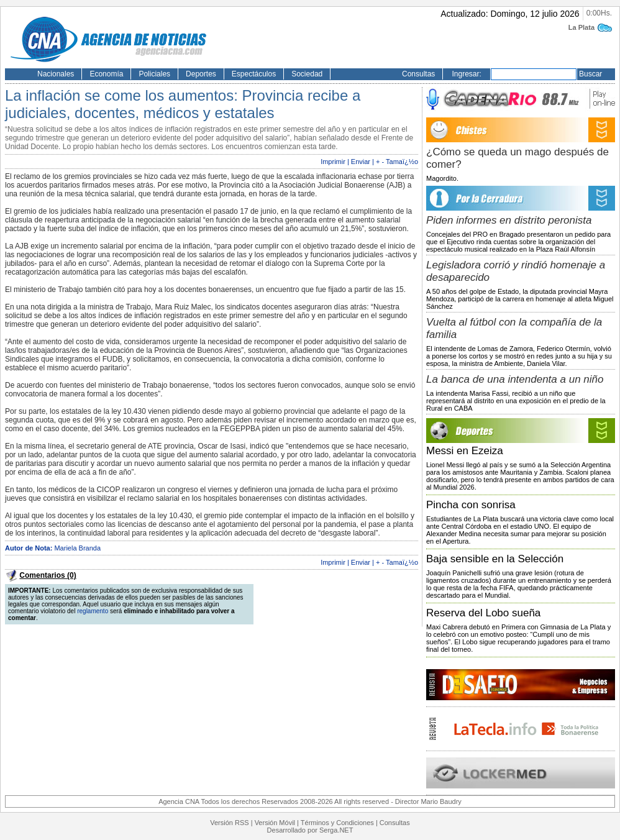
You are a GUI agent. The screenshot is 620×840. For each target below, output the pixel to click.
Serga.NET (336, 830)
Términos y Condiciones (337, 823)
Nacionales (56, 74)
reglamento (93, 611)
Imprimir (333, 162)
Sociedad (307, 74)
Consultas (418, 74)
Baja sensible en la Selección (495, 559)
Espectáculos (254, 74)
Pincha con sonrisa (471, 505)
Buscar (590, 74)
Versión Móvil (275, 823)
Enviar (361, 162)
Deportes (201, 74)
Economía (106, 74)
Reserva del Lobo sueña (483, 613)
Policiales (154, 74)
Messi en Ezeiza (465, 451)
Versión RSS (229, 823)
